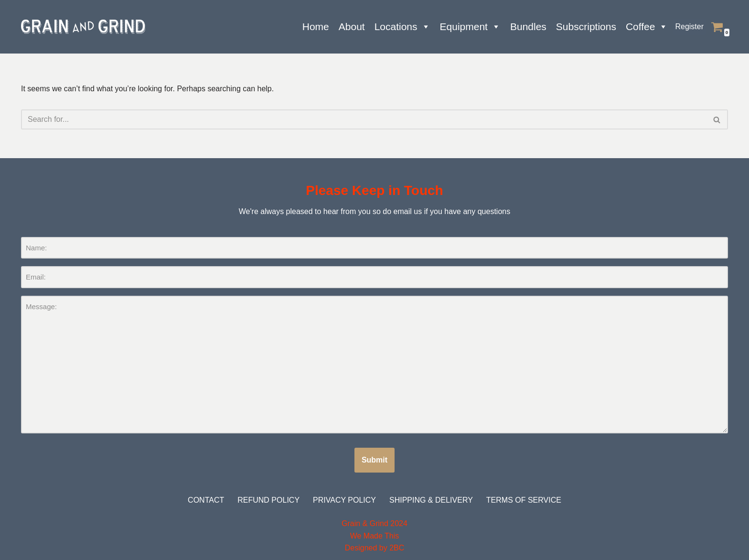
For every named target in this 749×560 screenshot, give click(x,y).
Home (316, 27)
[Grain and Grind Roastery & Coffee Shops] (83, 27)
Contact (206, 500)
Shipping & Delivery (431, 500)
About (352, 27)
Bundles (528, 27)
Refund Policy (268, 500)
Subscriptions (586, 27)
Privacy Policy (344, 500)
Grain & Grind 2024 (374, 523)
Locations (402, 27)
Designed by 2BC (375, 548)
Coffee (647, 27)
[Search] (364, 119)
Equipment (470, 27)
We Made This (375, 536)
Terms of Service (524, 500)
